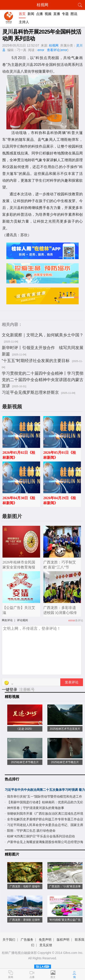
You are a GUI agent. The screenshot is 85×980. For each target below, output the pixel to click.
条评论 (79, 620)
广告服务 (27, 940)
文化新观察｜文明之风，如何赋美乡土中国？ (43, 335)
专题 (65, 14)
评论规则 (22, 620)
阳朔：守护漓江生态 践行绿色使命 (31, 831)
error (41, 50)
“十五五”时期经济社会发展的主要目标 (36, 361)
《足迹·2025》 (25, 729)
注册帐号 (27, 690)
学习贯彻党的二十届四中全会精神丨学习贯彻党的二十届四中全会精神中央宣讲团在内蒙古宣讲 (43, 380)
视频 (48, 14)
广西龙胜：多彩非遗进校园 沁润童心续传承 (60, 613)
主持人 (24, 22)
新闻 (31, 14)
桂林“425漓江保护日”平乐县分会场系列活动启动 (41, 836)
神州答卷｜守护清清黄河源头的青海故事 (36, 808)
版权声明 (63, 940)
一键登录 (10, 690)
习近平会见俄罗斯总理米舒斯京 (30, 392)
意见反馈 (46, 945)
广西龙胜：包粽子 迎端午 (25, 886)
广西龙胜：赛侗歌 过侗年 (25, 920)
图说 (74, 14)
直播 (57, 14)
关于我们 (9, 940)
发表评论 (72, 682)
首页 (22, 14)
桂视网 (54, 45)
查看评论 (53, 50)
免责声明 (45, 940)
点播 (39, 14)
